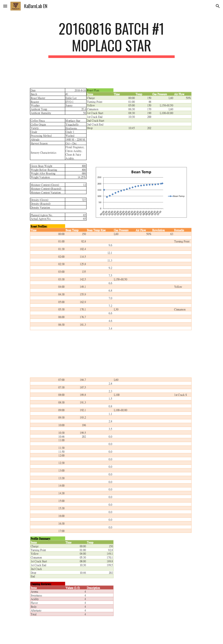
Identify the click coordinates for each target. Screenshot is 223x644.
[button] (5, 6)
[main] (111, 39)
